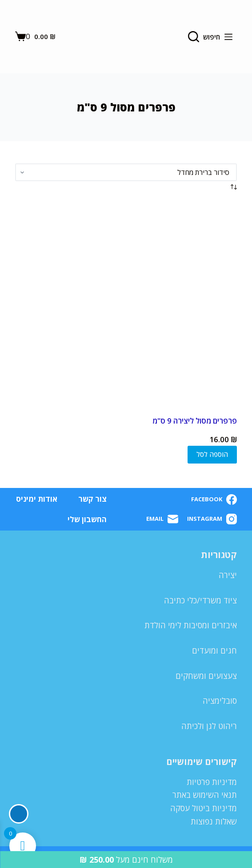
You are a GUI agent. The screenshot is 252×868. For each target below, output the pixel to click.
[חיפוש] (204, 37)
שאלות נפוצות (214, 821)
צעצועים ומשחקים (206, 676)
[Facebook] (214, 499)
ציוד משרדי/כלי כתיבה (200, 600)
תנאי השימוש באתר (205, 795)
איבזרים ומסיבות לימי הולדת (191, 625)
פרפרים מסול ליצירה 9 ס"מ (195, 421)
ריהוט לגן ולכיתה (209, 726)
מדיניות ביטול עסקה (204, 808)
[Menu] (228, 37)
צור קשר (92, 499)
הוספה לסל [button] (212, 454)
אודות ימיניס (37, 499)
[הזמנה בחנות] (126, 172)
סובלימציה (220, 701)
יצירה (228, 575)
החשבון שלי (87, 519)
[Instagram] (212, 519)
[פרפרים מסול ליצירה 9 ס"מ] (126, 304)
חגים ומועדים (214, 650)
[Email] (162, 519)
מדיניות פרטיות (212, 782)
